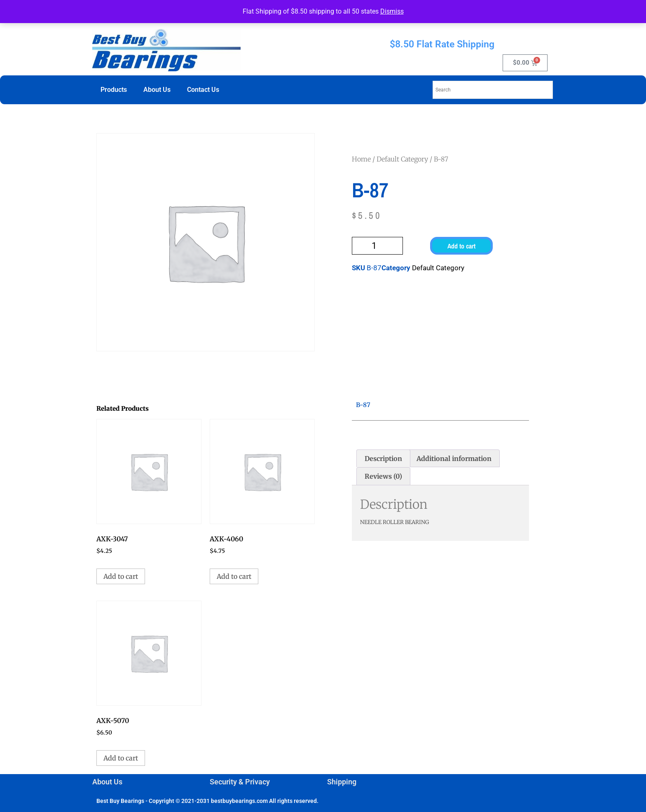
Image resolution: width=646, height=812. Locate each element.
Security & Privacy (240, 782)
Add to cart (461, 246)
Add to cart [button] (121, 576)
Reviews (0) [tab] (383, 476)
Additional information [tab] (454, 459)
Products (114, 90)
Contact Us (203, 90)
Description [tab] (383, 459)
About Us (157, 90)
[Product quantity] (377, 246)
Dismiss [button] (392, 11)
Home (361, 159)
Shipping (342, 782)
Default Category (402, 159)
